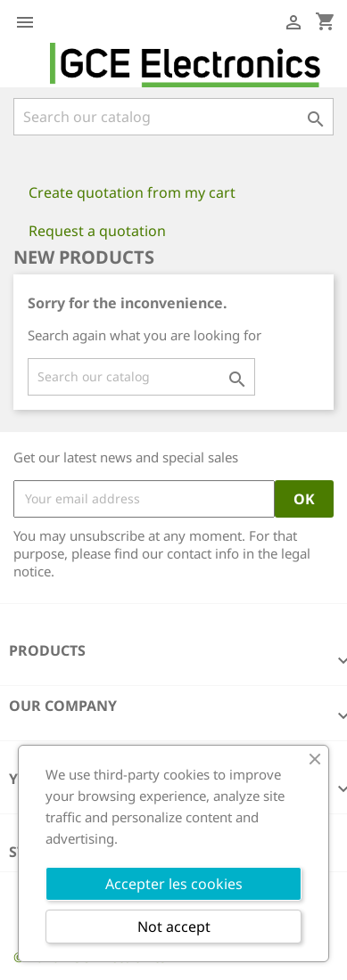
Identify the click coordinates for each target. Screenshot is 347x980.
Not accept (174, 927)
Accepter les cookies (174, 884)
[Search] (173, 117)
